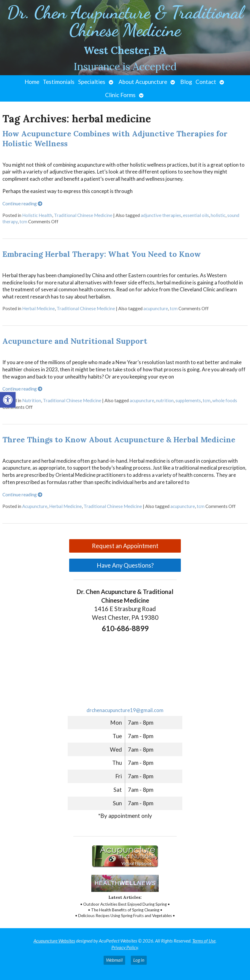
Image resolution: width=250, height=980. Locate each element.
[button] (8, 400)
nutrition (165, 400)
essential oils (196, 215)
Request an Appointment (125, 546)
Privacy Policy (125, 947)
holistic (218, 215)
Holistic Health (37, 215)
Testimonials (59, 82)
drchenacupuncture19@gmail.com (125, 710)
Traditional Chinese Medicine (83, 215)
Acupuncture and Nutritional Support (75, 341)
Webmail (114, 960)
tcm (23, 221)
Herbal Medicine (38, 308)
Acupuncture (35, 506)
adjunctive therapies (161, 215)
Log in (139, 960)
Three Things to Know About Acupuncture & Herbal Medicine (119, 440)
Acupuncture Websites (54, 941)
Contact (206, 82)
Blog (186, 82)
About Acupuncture (143, 82)
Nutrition (32, 400)
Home (32, 82)
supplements (188, 400)
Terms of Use (204, 941)
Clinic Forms (120, 95)
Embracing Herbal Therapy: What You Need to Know (102, 254)
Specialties (92, 82)
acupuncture (156, 308)
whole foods (225, 400)
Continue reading (22, 203)
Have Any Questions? (125, 565)
